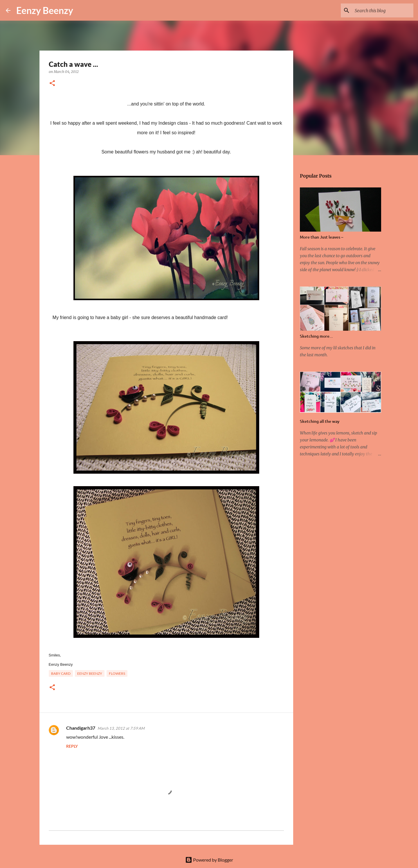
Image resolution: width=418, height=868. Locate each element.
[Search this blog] (383, 10)
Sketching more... (316, 336)
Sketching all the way (320, 421)
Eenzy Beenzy (45, 10)
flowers (117, 673)
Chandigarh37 (81, 728)
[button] (52, 84)
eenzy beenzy (90, 673)
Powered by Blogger (209, 860)
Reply (72, 746)
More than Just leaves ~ (322, 237)
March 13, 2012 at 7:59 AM (121, 728)
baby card (61, 673)
